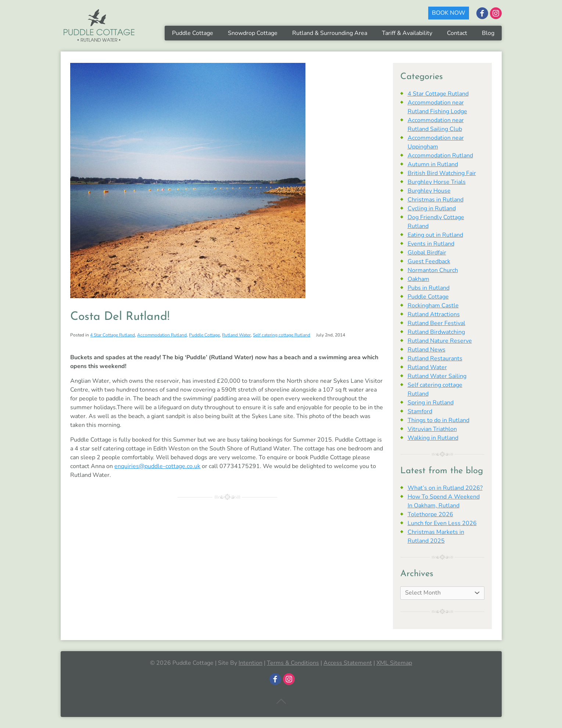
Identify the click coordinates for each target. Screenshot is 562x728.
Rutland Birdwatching (436, 332)
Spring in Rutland (431, 403)
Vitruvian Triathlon (432, 429)
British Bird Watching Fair (442, 173)
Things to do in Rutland (438, 420)
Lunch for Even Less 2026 (442, 523)
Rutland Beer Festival (436, 323)
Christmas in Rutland (436, 200)
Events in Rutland (431, 244)
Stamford (420, 411)
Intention (250, 663)
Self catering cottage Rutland (282, 335)
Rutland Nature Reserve (440, 341)
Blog (488, 33)
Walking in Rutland (433, 438)
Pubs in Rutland (429, 288)
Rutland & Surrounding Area (330, 33)
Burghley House (429, 191)
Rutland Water (236, 335)
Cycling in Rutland (432, 208)
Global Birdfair (427, 253)
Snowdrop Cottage (253, 33)
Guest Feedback (429, 261)
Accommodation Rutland (162, 335)
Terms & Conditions (293, 663)
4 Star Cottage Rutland (112, 335)
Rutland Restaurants (435, 358)
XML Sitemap (394, 663)
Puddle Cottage (193, 33)
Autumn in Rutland (433, 164)
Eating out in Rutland (435, 235)
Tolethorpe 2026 (430, 514)
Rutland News (427, 350)
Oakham (418, 279)
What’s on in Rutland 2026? (445, 488)
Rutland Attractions (434, 314)
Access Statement (348, 663)
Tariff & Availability (407, 33)
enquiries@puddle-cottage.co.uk (157, 466)
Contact (457, 33)
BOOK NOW (449, 13)
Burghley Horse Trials (437, 182)
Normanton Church (433, 270)
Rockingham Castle (433, 306)
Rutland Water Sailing (437, 376)
